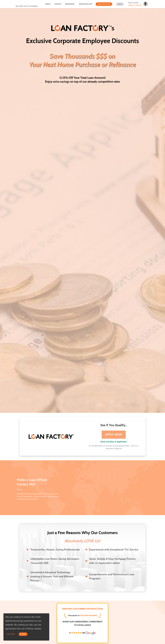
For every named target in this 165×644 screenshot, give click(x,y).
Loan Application (104, 4)
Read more (11, 634)
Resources (70, 4)
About (48, 4)
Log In (120, 4)
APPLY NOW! (114, 435)
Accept (23, 634)
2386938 (135, 5)
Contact (58, 4)
